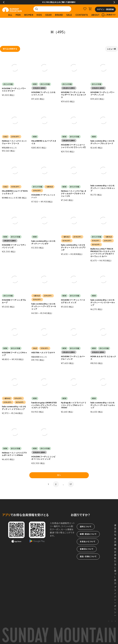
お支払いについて (88, 542)
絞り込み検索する (10, 49)
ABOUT (95, 15)
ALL (10, 15)
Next (114, 2)
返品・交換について (88, 556)
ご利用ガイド (109, 15)
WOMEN (29, 15)
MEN (18, 15)
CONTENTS (82, 15)
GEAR (48, 15)
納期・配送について (88, 534)
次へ (59, 475)
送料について (86, 527)
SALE (69, 15)
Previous (4, 2)
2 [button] (56, 484)
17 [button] (71, 484)
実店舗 (115, 542)
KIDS (39, 15)
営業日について (87, 549)
